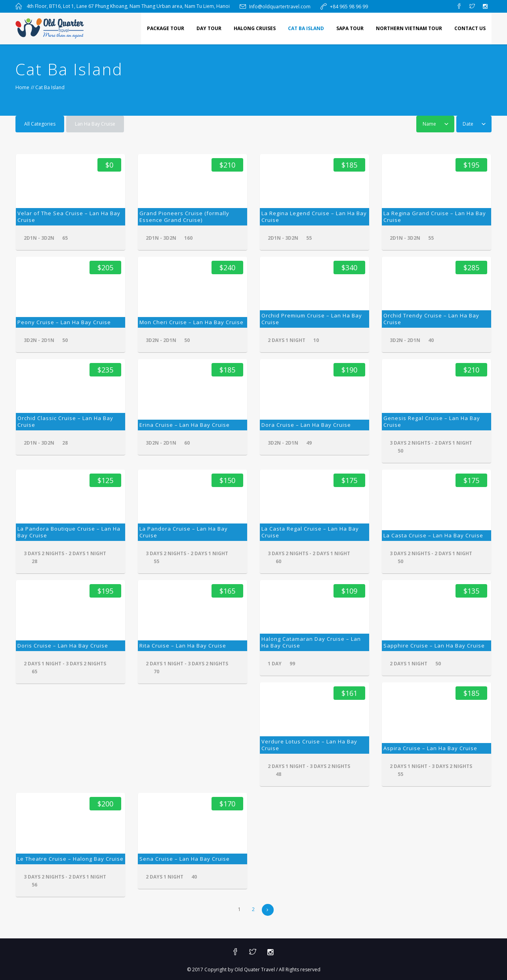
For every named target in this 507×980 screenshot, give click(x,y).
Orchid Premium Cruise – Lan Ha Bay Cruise (312, 319)
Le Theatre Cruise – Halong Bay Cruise (71, 859)
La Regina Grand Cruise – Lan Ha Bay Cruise (435, 217)
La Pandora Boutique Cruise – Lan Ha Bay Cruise (69, 532)
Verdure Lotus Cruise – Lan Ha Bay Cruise (309, 745)
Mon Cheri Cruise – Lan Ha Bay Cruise (192, 322)
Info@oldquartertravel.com (280, 7)
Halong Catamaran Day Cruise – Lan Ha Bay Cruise (311, 642)
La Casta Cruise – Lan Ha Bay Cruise (433, 535)
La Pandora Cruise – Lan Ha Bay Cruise (184, 532)
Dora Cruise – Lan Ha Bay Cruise (306, 425)
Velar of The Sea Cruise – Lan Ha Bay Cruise (69, 217)
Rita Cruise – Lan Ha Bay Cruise (183, 646)
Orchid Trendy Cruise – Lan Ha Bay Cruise (431, 319)
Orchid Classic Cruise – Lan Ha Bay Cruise (65, 421)
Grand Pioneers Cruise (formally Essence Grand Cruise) (184, 217)
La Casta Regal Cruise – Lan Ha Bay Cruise (310, 532)
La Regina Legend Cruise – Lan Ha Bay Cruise (314, 217)
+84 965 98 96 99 (349, 7)
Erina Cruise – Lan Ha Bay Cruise (185, 425)
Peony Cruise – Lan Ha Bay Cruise (64, 322)
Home (22, 87)
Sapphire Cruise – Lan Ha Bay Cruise (434, 646)
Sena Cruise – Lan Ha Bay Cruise (185, 859)
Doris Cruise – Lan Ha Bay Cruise (63, 646)
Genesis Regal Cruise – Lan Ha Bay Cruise (432, 421)
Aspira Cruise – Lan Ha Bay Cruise (430, 748)
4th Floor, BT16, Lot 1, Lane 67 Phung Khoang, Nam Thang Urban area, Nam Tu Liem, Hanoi (128, 6)
